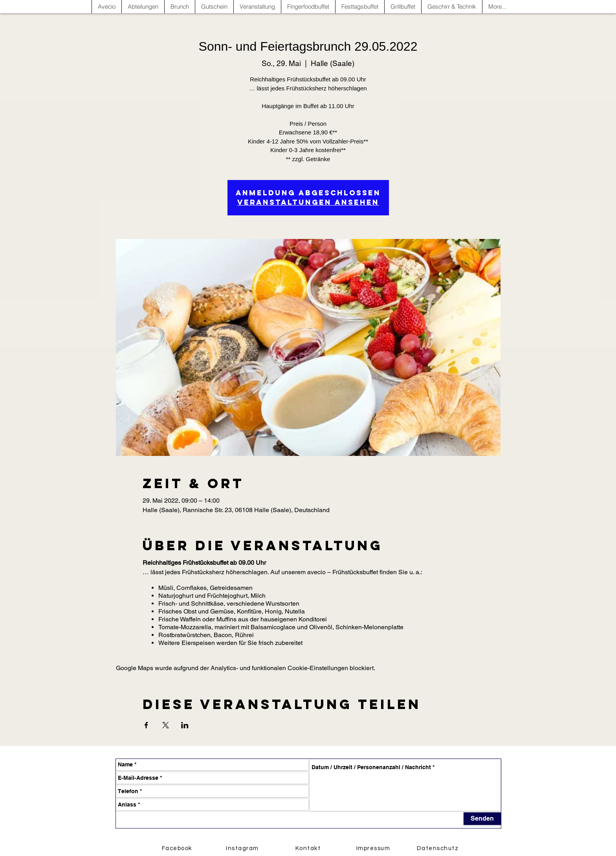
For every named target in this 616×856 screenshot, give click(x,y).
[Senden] (482, 819)
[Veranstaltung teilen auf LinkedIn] (185, 725)
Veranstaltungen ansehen (308, 202)
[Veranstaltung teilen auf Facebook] (146, 725)
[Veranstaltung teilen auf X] (166, 725)
